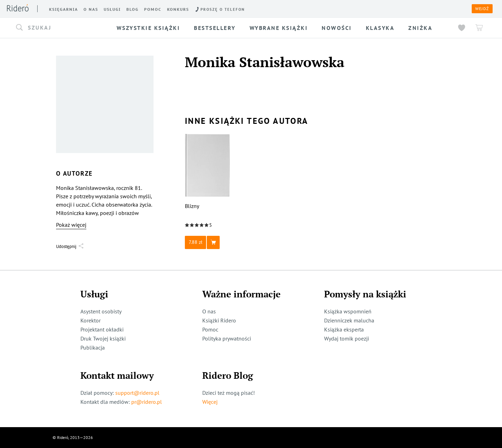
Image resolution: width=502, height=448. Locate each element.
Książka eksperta (344, 329)
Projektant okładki (102, 329)
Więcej (210, 402)
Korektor (91, 320)
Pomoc (210, 329)
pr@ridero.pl (147, 402)
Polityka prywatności (227, 338)
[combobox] (61, 28)
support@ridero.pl (137, 393)
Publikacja (93, 347)
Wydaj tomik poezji (347, 338)
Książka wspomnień (348, 311)
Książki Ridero (219, 320)
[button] (61, 28)
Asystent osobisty (101, 311)
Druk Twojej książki (103, 338)
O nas (209, 311)
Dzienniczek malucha (349, 320)
